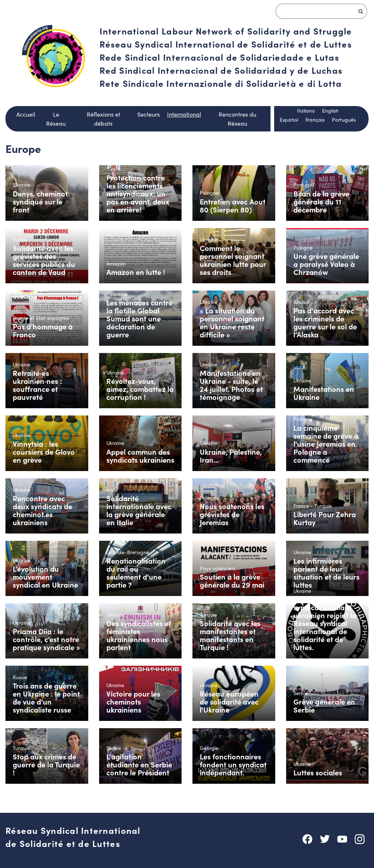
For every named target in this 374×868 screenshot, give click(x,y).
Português (344, 120)
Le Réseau (56, 119)
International (184, 114)
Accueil (26, 114)
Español (289, 120)
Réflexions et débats (103, 119)
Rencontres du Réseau (237, 119)
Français (315, 120)
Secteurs (149, 114)
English (330, 111)
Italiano (306, 111)
